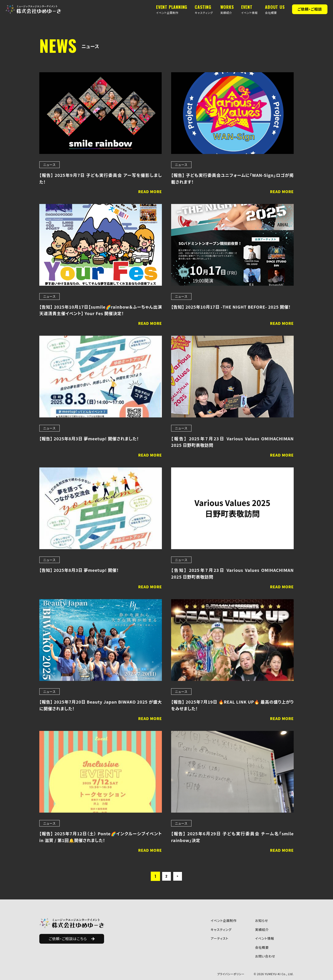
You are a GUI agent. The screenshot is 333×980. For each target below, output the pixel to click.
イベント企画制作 (224, 921)
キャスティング (221, 930)
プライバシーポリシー (231, 974)
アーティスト (220, 938)
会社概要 (262, 947)
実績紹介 (262, 930)
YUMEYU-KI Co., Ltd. (279, 974)
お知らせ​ (262, 921)
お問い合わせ (265, 956)
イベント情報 (265, 938)
